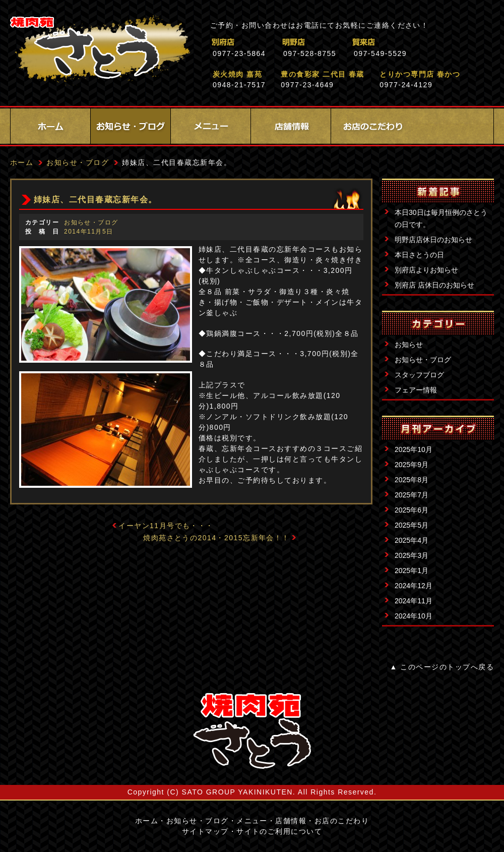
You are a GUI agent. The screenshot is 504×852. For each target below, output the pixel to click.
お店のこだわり (371, 126)
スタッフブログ (419, 375)
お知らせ (409, 345)
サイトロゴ (252, 731)
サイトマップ (205, 831)
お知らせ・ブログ (131, 126)
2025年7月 (412, 495)
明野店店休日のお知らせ (433, 240)
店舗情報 (291, 126)
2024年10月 (414, 616)
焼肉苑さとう (100, 50)
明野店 (337, 42)
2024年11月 (414, 601)
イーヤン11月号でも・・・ (166, 526)
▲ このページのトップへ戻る (442, 667)
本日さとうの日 (419, 255)
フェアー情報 (416, 390)
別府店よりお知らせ (426, 270)
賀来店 (408, 42)
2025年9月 (412, 465)
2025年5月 (412, 525)
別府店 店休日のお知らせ (434, 285)
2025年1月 (412, 571)
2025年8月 (412, 480)
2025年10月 (414, 449)
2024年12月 (414, 586)
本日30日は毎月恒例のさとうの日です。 (441, 218)
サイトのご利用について (279, 831)
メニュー (211, 126)
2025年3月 (412, 555)
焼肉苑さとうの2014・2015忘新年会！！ (216, 538)
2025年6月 (412, 510)
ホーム (50, 126)
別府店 (267, 42)
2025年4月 (412, 540)
